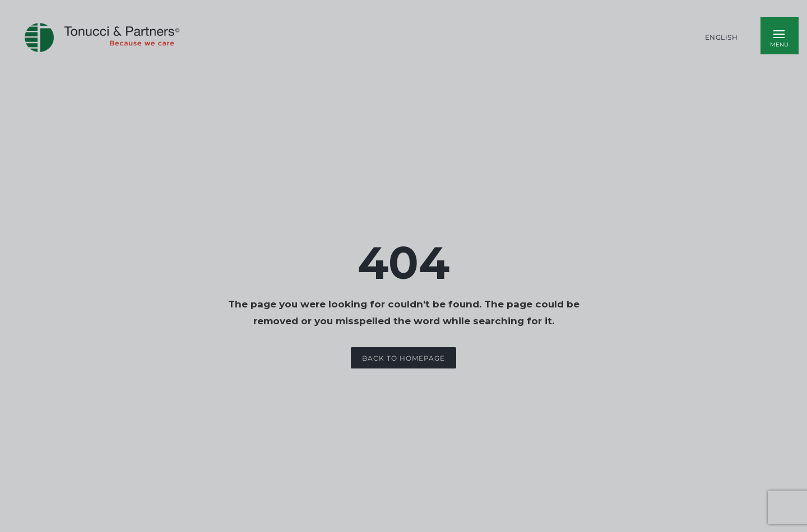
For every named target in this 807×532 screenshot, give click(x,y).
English (722, 38)
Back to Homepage (403, 358)
